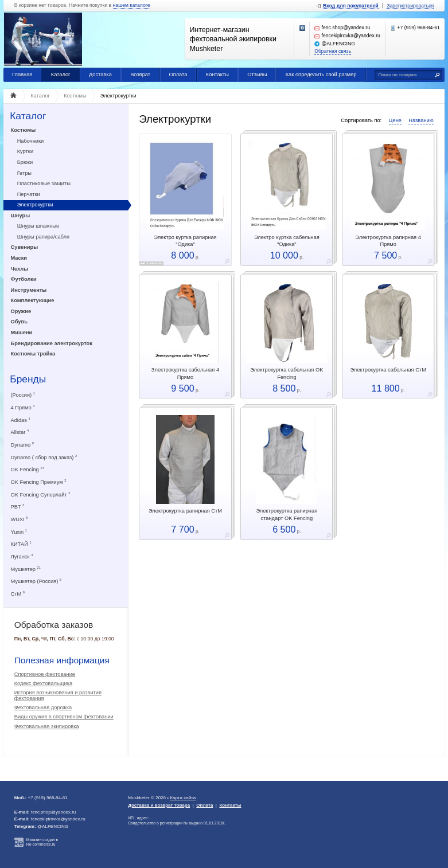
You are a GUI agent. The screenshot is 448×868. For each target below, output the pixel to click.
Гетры (24, 173)
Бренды (28, 379)
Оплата (178, 75)
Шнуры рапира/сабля (43, 237)
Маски (19, 258)
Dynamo (22, 445)
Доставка (100, 75)
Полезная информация (62, 660)
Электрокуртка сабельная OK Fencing (287, 373)
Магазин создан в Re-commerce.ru (42, 842)
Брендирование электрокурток (52, 343)
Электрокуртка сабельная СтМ (388, 370)
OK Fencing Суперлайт (41, 494)
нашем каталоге (132, 5)
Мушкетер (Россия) (36, 581)
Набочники (31, 141)
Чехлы (20, 269)
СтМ (18, 594)
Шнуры (21, 216)
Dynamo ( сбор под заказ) (44, 457)
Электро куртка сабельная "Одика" (287, 241)
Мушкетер (26, 569)
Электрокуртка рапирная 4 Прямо (388, 241)
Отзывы (257, 75)
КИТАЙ (21, 544)
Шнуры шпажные (38, 226)
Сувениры (25, 247)
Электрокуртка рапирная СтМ (185, 511)
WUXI (20, 519)
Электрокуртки (35, 205)
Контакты (217, 75)
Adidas (21, 420)
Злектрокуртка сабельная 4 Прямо (185, 373)
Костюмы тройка (33, 354)
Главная (22, 75)
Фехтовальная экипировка (47, 726)
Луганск (22, 556)
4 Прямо (23, 407)
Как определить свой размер (321, 75)
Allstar (20, 432)
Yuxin (19, 532)
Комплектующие (33, 300)
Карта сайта (183, 798)
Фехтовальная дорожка (43, 707)
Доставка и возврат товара (159, 805)
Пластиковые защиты (44, 183)
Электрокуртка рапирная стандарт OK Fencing (287, 514)
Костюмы (24, 130)
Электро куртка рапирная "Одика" (185, 241)
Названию (421, 120)
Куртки (25, 151)
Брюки (25, 162)
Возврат (140, 75)
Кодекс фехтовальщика (43, 683)
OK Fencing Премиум (39, 482)
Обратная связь (333, 51)
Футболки (24, 279)
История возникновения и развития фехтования (58, 695)
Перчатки (29, 194)
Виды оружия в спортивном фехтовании (64, 717)
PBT (18, 507)
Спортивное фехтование (45, 674)
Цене (395, 120)
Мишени (22, 333)
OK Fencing (28, 469)
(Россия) (23, 395)
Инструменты (29, 290)
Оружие (21, 311)
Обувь (19, 322)
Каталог (61, 75)
